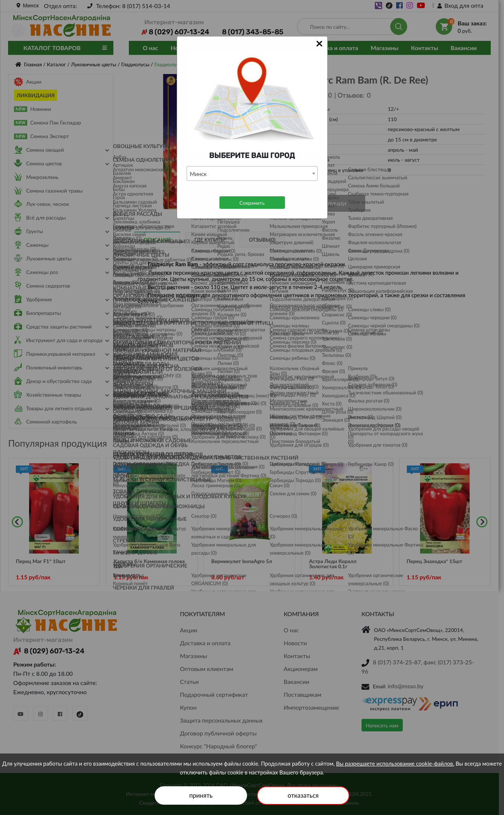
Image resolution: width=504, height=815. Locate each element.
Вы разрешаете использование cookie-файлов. (395, 763)
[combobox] (252, 173)
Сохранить (252, 203)
